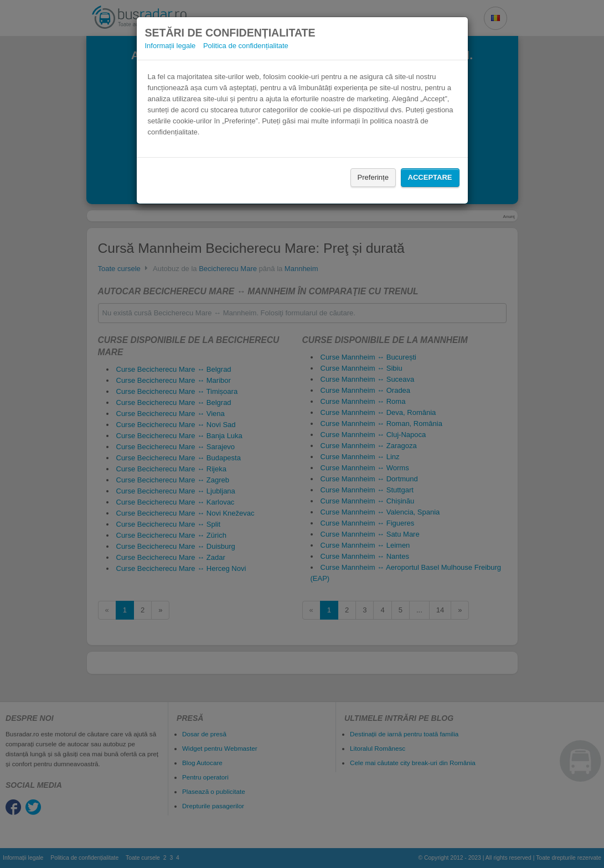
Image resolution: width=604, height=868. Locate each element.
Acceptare (430, 177)
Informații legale (171, 46)
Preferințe (373, 177)
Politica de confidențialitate (246, 46)
